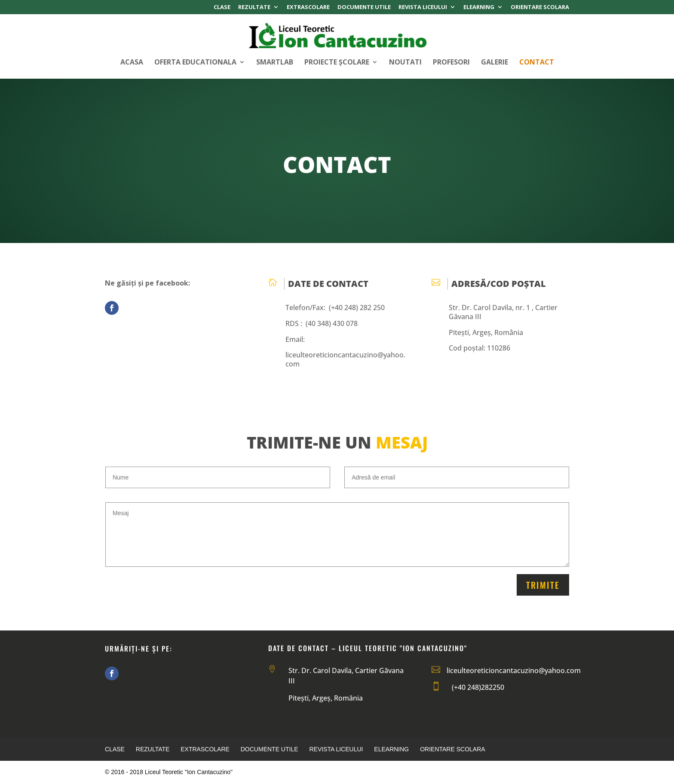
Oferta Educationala (195, 63)
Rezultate (254, 8)
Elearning (479, 8)
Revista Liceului (423, 8)
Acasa (132, 63)
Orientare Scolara (540, 8)
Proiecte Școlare (337, 63)
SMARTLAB (275, 63)
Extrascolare (308, 8)
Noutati (405, 63)
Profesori (451, 63)
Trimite (543, 585)
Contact (537, 63)
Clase (222, 8)
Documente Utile (364, 8)
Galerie (495, 63)
